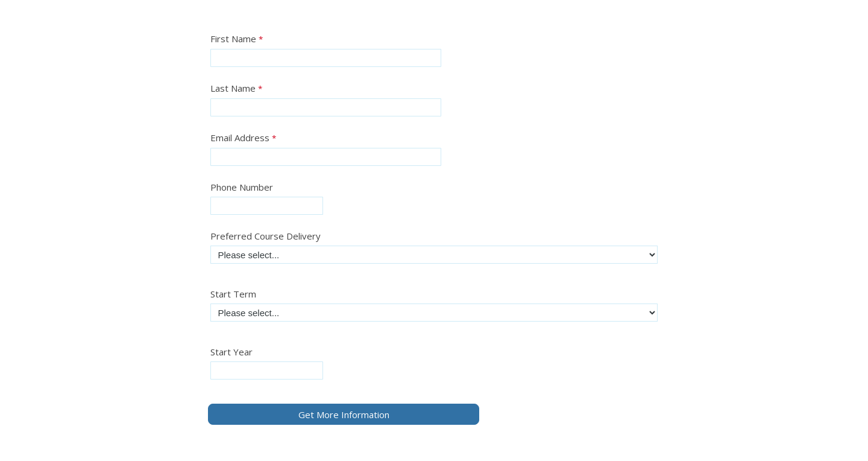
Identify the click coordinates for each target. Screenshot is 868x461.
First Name (233, 39)
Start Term (233, 294)
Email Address (240, 138)
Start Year (231, 352)
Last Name (233, 88)
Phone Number (242, 187)
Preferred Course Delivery (266, 236)
